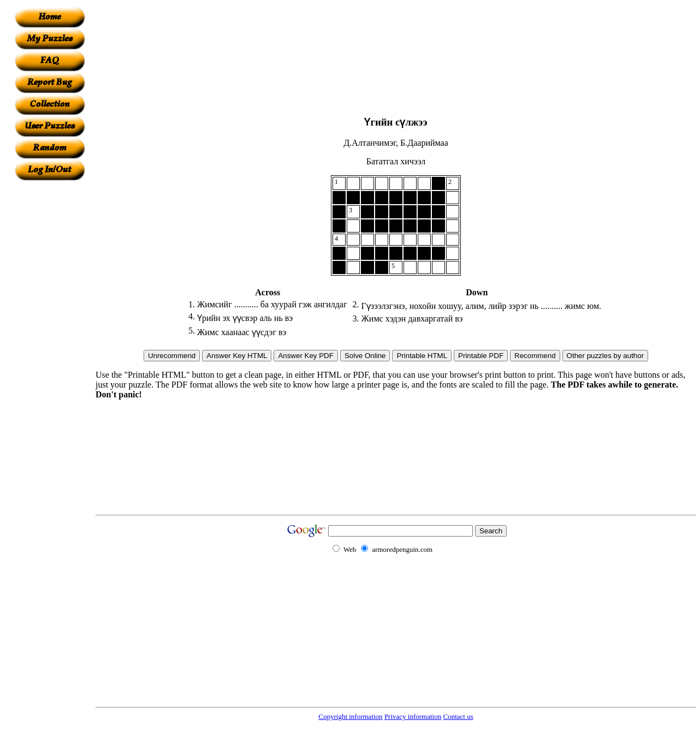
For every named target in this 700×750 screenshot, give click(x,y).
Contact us (458, 716)
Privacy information (413, 716)
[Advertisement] (50, 344)
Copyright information (350, 716)
